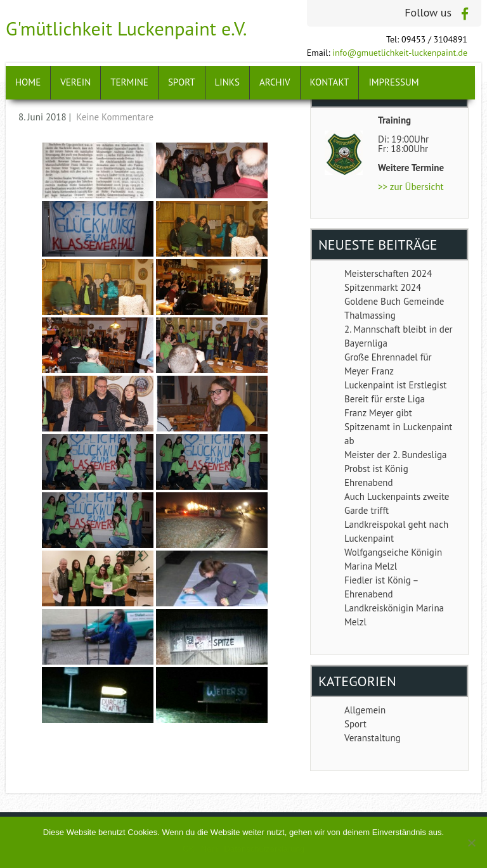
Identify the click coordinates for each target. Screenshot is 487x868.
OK (189, 849)
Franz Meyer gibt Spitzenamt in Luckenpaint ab (398, 427)
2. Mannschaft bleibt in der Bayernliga (399, 336)
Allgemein (365, 710)
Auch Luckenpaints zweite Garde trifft (397, 503)
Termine (129, 82)
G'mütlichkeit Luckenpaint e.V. (127, 28)
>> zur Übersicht (411, 187)
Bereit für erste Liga (385, 399)
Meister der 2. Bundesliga (395, 455)
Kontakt (330, 82)
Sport (182, 82)
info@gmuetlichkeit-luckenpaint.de (400, 53)
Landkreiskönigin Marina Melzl (394, 615)
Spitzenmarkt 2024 (383, 287)
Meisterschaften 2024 (388, 273)
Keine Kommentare (115, 117)
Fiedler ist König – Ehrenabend (381, 587)
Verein (75, 82)
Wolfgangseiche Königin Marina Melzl (393, 559)
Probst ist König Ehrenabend (376, 475)
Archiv (275, 82)
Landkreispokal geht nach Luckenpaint (396, 531)
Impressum (393, 82)
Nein (210, 849)
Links (227, 82)
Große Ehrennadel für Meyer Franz (388, 364)
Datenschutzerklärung (264, 849)
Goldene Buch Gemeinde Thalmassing (394, 308)
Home (28, 82)
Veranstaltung (373, 738)
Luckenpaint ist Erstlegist (395, 385)
